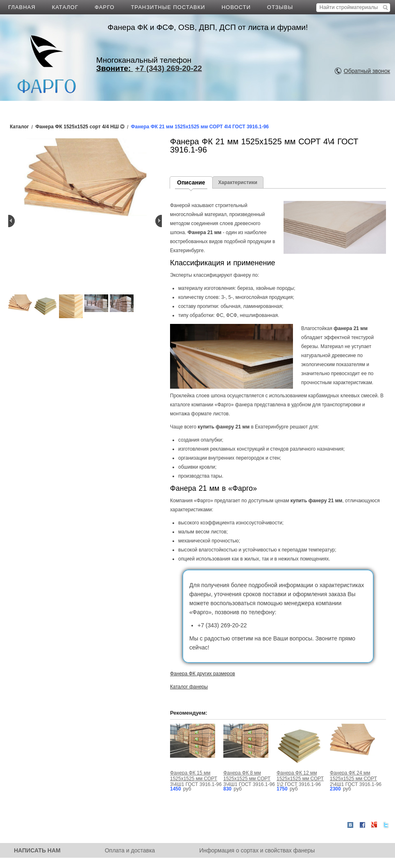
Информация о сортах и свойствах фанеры (257, 850)
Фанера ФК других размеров (203, 674)
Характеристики (238, 182)
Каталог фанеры (189, 687)
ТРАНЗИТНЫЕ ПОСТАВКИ (168, 7)
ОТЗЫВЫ (280, 7)
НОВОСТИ (236, 7)
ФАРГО (104, 7)
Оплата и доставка (130, 850)
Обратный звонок (367, 71)
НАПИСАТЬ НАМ (37, 850)
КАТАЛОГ (65, 7)
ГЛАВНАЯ (22, 7)
